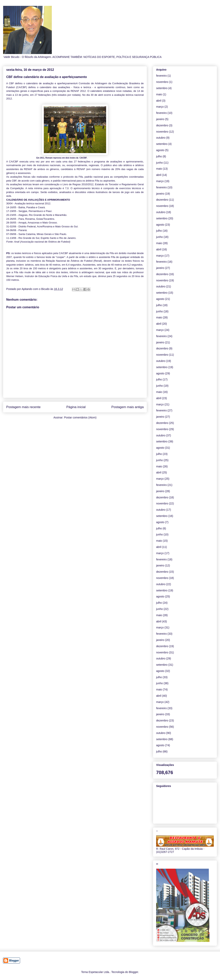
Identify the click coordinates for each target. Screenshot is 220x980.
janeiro (160, 119)
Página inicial (76, 407)
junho (159, 163)
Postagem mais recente (23, 407)
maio (159, 94)
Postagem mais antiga (128, 407)
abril (159, 101)
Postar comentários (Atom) (80, 417)
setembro (162, 88)
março (160, 107)
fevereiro (161, 76)
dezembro (162, 125)
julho (159, 156)
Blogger (133, 972)
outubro (161, 138)
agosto (160, 150)
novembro (162, 82)
